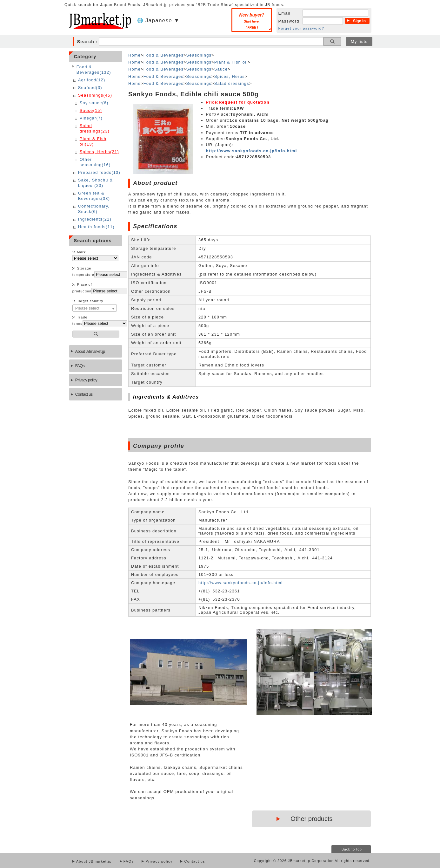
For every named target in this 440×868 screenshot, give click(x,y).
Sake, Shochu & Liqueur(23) (96, 183)
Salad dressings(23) (95, 128)
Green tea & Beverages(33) (94, 196)
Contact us (84, 394)
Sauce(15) (91, 110)
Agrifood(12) (92, 80)
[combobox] (95, 308)
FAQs (80, 366)
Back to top (352, 849)
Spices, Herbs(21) (99, 152)
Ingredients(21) (95, 219)
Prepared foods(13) (99, 172)
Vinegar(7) (91, 118)
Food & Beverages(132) (94, 70)
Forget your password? (301, 28)
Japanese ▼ (163, 21)
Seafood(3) (90, 88)
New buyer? (252, 21)
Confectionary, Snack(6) (94, 209)
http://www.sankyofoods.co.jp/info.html (252, 151)
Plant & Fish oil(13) (93, 141)
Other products (311, 819)
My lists (359, 41)
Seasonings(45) (95, 95)
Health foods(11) (96, 227)
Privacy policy (86, 380)
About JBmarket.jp (90, 351)
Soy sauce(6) (94, 103)
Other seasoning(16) (95, 162)
